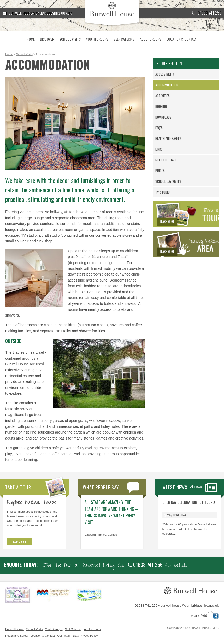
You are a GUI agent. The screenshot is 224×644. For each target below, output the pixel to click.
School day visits (168, 181)
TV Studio (163, 192)
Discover (47, 39)
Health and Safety (168, 138)
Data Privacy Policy (86, 636)
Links (159, 149)
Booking (161, 106)
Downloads (163, 117)
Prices (160, 171)
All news (196, 487)
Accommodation (167, 85)
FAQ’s (159, 128)
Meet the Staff (166, 160)
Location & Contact (182, 39)
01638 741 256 (207, 13)
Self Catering (124, 39)
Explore (20, 541)
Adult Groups (151, 39)
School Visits (70, 39)
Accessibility (165, 74)
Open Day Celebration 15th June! (189, 502)
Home (31, 39)
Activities (163, 96)
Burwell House (14, 629)
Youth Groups (97, 39)
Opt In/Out (64, 636)
